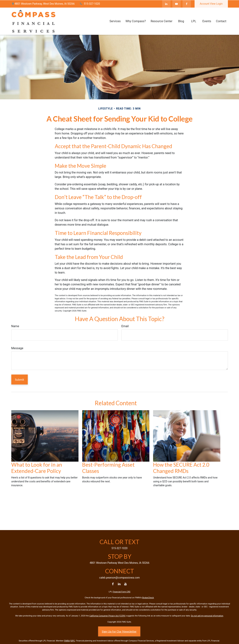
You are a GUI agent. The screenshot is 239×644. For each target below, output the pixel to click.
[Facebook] (187, 4)
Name (15, 326)
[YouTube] (177, 4)
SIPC (73, 641)
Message (17, 348)
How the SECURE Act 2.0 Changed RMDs (181, 468)
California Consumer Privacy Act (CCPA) (108, 616)
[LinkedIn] (166, 4)
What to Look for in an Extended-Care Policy (37, 468)
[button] (115, 21)
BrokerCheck (148, 598)
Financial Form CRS (122, 592)
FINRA (67, 641)
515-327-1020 (90, 4)
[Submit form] (20, 380)
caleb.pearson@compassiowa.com (120, 578)
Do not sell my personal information (207, 616)
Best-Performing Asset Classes (108, 468)
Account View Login (211, 4)
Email (125, 326)
